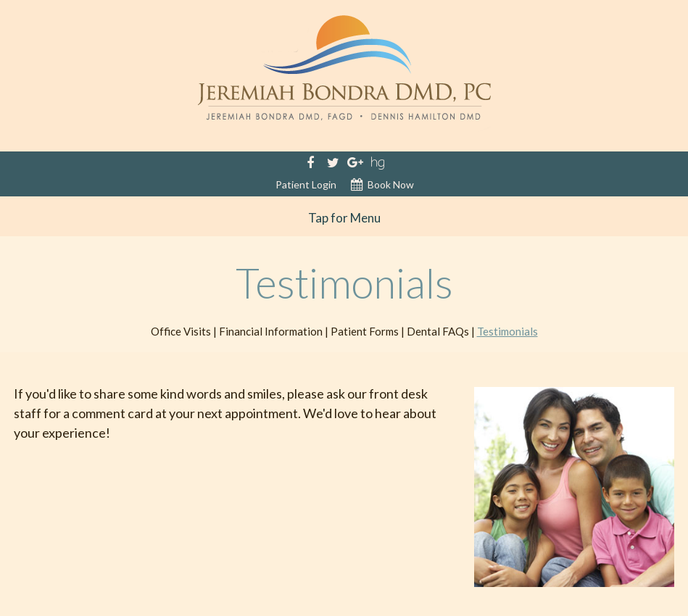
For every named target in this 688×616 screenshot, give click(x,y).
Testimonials (507, 331)
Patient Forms (365, 331)
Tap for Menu (344, 218)
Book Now (382, 185)
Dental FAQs (438, 331)
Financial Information (271, 331)
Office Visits (181, 331)
